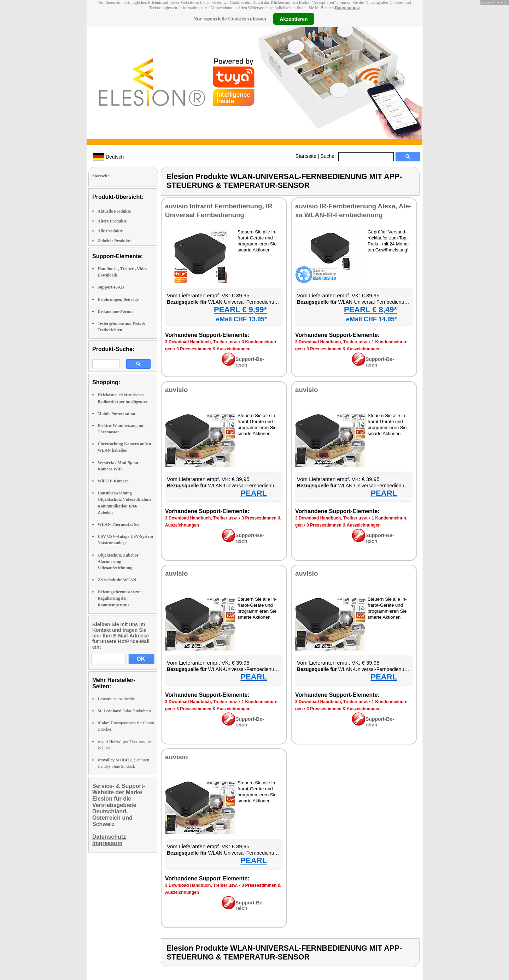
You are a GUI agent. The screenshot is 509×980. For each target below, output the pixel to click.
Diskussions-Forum (115, 311)
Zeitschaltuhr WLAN (117, 580)
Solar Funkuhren (124, 711)
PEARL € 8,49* (370, 310)
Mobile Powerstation (116, 414)
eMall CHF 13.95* (241, 319)
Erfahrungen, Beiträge (118, 299)
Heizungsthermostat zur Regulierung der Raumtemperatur (119, 598)
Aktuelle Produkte (114, 211)
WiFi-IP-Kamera (113, 481)
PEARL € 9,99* (240, 310)
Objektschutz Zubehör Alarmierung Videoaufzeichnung (118, 562)
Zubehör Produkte (114, 241)
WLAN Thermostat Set (119, 524)
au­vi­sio (176, 390)
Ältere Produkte (112, 221)
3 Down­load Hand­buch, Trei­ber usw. (201, 342)
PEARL (254, 493)
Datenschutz (347, 8)
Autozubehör (116, 699)
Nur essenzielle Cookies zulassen (230, 19)
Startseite (306, 156)
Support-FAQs (111, 287)
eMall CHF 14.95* (371, 319)
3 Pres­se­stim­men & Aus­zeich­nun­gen (213, 349)
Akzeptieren (294, 19)
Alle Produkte (110, 231)
